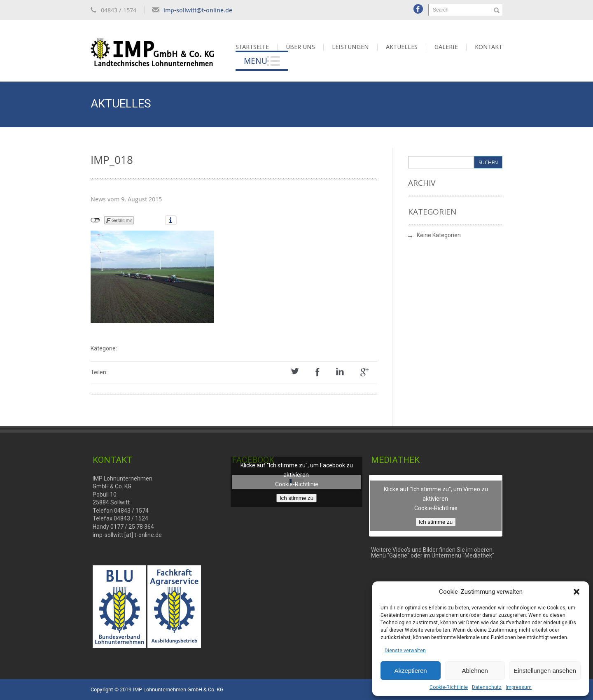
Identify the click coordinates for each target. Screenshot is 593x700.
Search (441, 10)
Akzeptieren (410, 671)
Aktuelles (402, 47)
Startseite (252, 47)
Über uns (300, 47)
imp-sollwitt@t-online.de (198, 10)
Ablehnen (475, 671)
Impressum (519, 687)
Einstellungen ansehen (545, 671)
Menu (256, 61)
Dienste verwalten (405, 651)
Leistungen (350, 47)
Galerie (446, 47)
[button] (577, 592)
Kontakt (489, 47)
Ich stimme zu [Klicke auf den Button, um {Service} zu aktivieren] (296, 498)
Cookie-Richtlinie (449, 687)
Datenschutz (487, 687)
